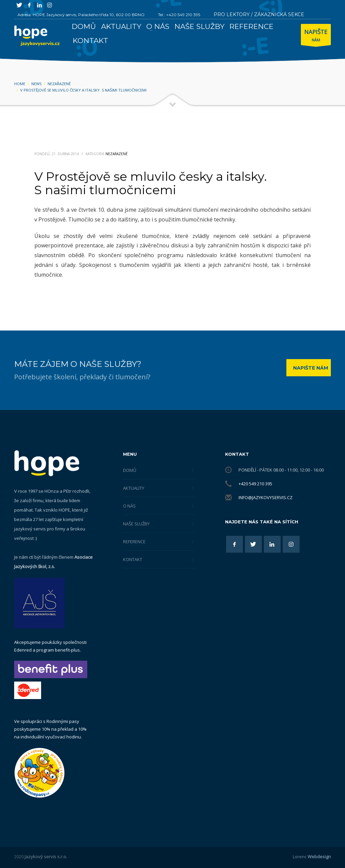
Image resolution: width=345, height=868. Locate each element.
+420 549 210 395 (255, 484)
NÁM (316, 36)
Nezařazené (117, 154)
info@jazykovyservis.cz (265, 497)
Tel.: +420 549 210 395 (179, 15)
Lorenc (312, 857)
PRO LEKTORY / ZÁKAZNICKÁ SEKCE (259, 14)
